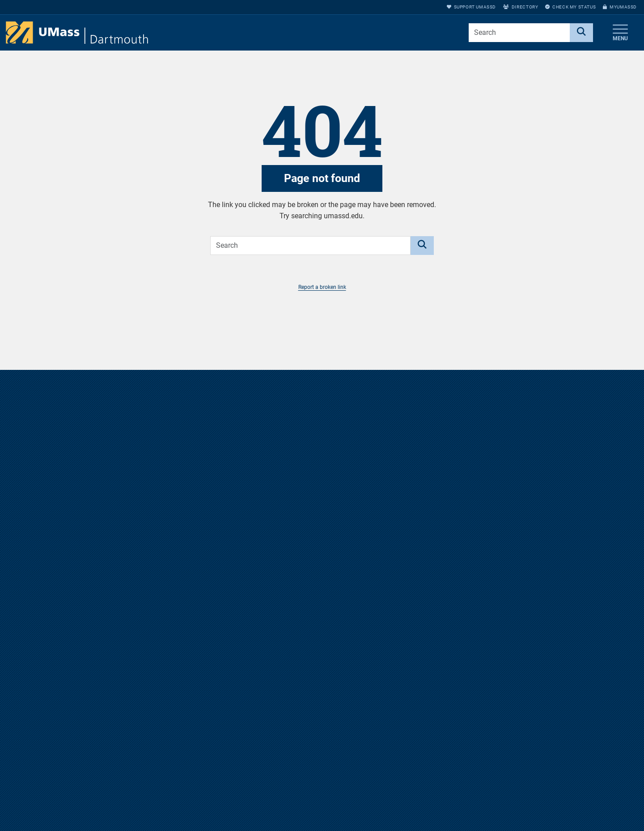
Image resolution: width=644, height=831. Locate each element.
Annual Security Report (454, 805)
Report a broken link (322, 287)
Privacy (432, 819)
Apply (546, 819)
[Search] (581, 33)
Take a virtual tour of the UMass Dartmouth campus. (322, 575)
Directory (521, 7)
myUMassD (620, 7)
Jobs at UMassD (445, 790)
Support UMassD (471, 7)
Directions (436, 775)
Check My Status (570, 7)
